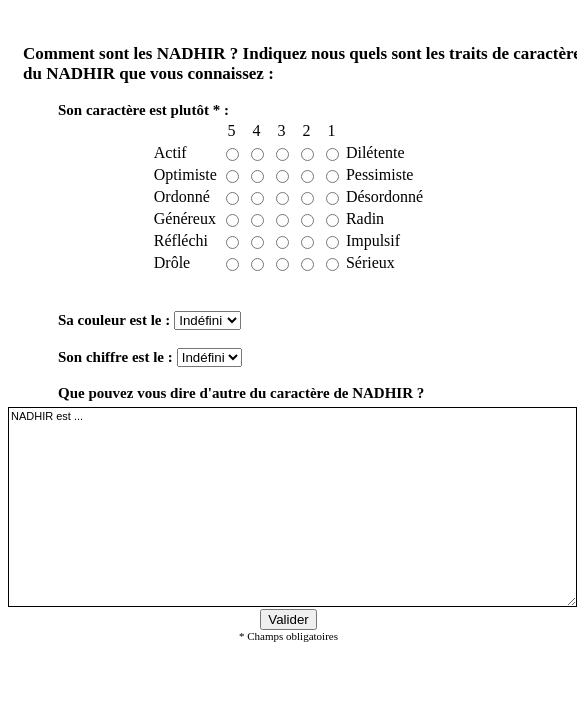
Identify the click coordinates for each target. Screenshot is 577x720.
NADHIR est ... (292, 507)
